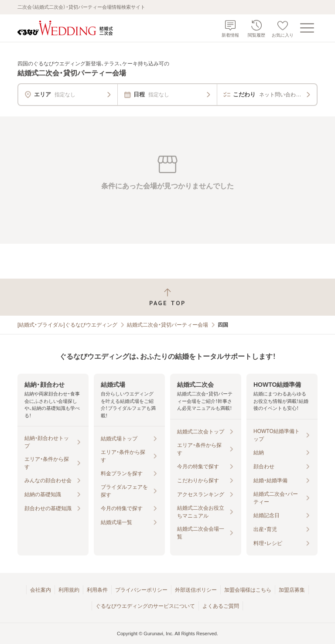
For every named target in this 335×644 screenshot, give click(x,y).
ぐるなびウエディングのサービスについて (145, 606)
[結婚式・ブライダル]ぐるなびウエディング (67, 325)
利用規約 (69, 590)
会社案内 (41, 590)
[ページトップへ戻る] (167, 297)
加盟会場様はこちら (248, 590)
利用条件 (97, 590)
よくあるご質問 (221, 606)
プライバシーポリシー (141, 590)
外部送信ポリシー (196, 590)
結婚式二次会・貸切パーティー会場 (167, 325)
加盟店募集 (292, 590)
